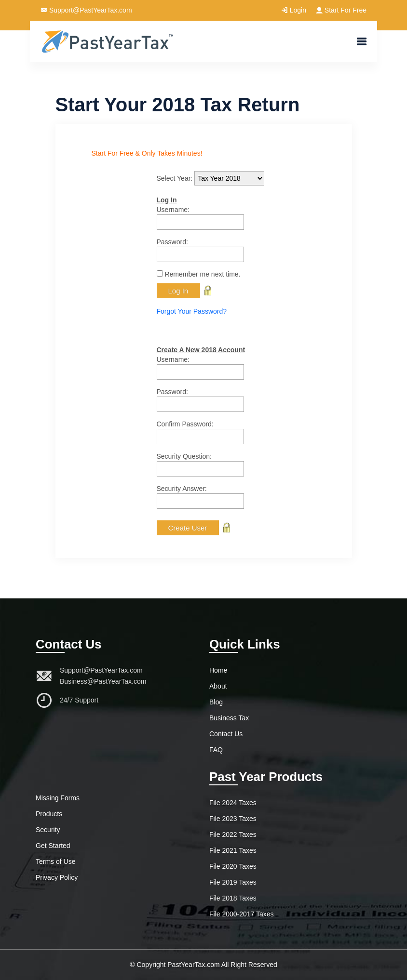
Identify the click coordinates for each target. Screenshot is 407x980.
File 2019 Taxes (233, 882)
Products (49, 814)
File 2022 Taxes (233, 834)
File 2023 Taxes (233, 819)
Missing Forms (58, 798)
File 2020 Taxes (233, 866)
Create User (188, 528)
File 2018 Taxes (233, 898)
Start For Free (341, 10)
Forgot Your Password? (192, 311)
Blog (216, 702)
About (218, 686)
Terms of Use (55, 861)
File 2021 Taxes (233, 850)
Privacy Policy (57, 877)
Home (218, 670)
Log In (178, 291)
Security (48, 830)
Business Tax (229, 718)
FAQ (216, 750)
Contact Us (226, 734)
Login (294, 10)
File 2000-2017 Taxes (242, 914)
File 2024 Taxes (233, 803)
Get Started (53, 846)
